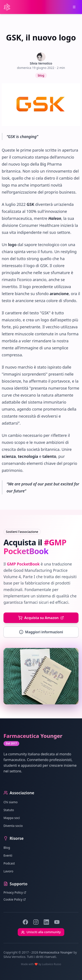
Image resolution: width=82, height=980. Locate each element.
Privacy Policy (15, 892)
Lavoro (8, 871)
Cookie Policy (15, 899)
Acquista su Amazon (41, 618)
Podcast (9, 863)
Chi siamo (10, 802)
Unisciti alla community (41, 932)
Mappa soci (12, 818)
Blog (7, 848)
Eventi (8, 855)
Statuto (9, 810)
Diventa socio (13, 826)
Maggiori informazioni (41, 632)
